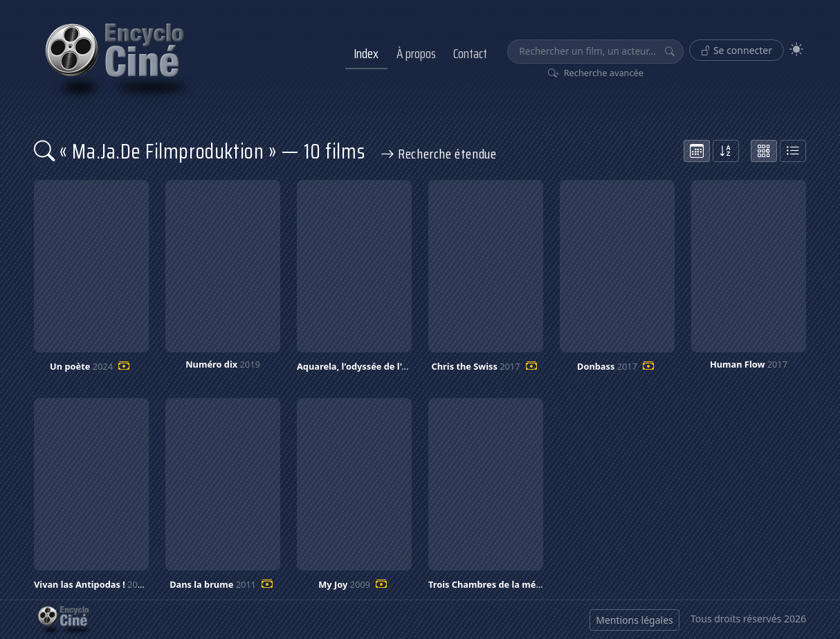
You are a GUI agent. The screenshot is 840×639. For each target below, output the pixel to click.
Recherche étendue (439, 154)
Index (366, 53)
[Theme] (796, 49)
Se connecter (737, 50)
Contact (470, 53)
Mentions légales (634, 620)
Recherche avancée (596, 73)
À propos (416, 53)
